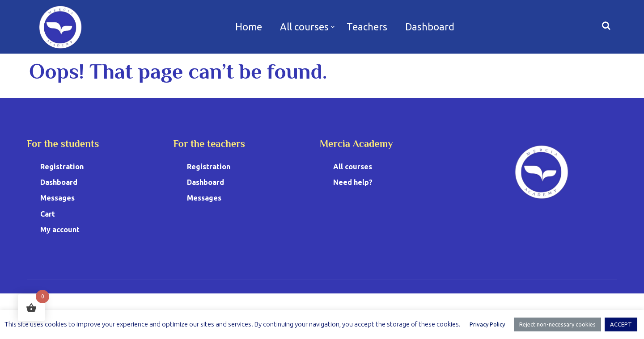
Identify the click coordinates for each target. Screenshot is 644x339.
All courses (304, 27)
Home (249, 27)
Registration (62, 167)
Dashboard (430, 27)
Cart (48, 214)
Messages (57, 198)
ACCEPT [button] (621, 324)
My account (60, 230)
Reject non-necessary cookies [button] (557, 324)
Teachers (367, 27)
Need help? (353, 182)
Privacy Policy (487, 324)
